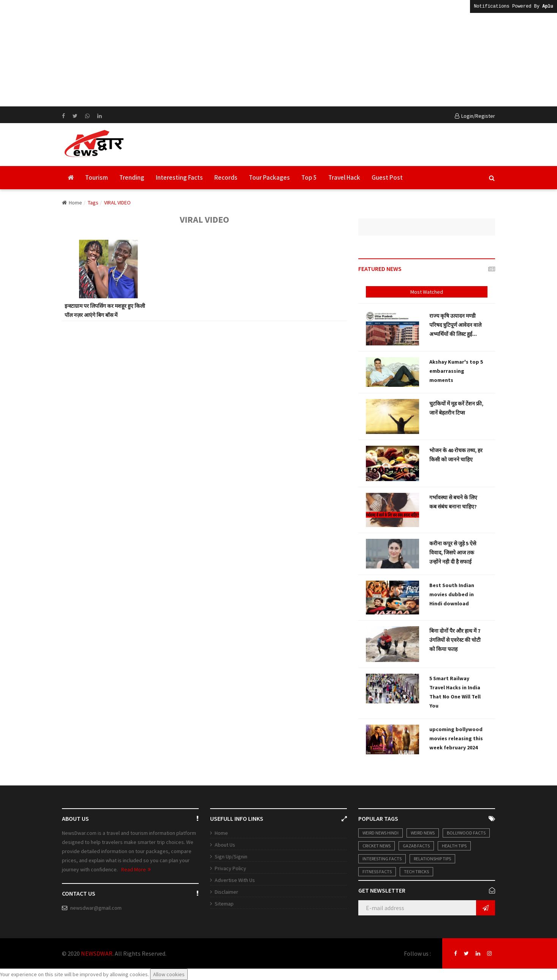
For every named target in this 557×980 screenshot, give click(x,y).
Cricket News (377, 846)
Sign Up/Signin (231, 857)
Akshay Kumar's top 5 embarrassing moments (456, 371)
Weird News (423, 833)
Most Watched (427, 292)
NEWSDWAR (97, 953)
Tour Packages (269, 177)
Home (72, 203)
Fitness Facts (377, 872)
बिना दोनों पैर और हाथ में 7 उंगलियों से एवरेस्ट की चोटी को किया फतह (455, 640)
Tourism (97, 177)
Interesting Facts (179, 177)
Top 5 (309, 177)
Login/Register (475, 116)
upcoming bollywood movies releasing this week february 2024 (456, 738)
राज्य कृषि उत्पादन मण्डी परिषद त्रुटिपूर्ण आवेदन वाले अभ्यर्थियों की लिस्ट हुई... (455, 325)
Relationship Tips (432, 859)
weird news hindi (381, 833)
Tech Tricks (416, 872)
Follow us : (417, 953)
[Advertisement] (228, 53)
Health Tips (454, 846)
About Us (225, 845)
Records (226, 177)
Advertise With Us (235, 880)
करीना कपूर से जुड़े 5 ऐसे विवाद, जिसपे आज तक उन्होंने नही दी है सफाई (453, 553)
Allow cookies (169, 974)
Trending (132, 177)
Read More (136, 869)
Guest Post (387, 177)
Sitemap (224, 904)
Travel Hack (344, 177)
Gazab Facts (416, 846)
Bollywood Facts (466, 833)
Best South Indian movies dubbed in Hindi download (452, 594)
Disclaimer (226, 892)
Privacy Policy (230, 868)
